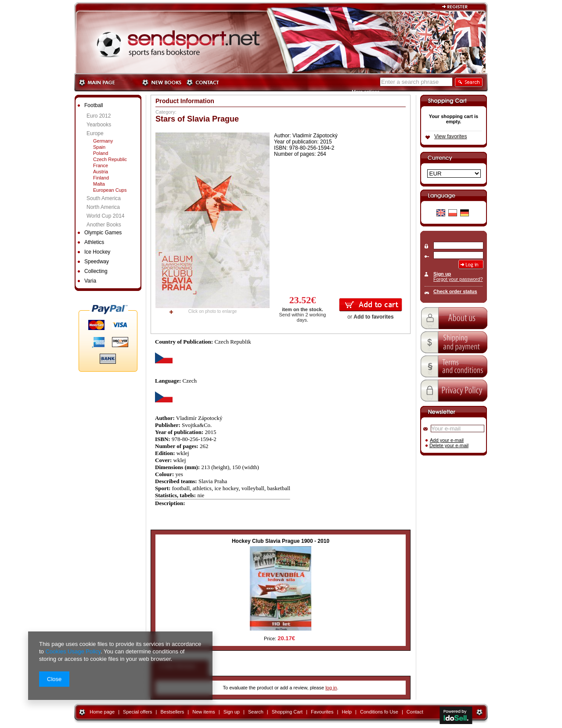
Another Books (104, 225)
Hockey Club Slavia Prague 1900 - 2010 (281, 541)
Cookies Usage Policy (73, 651)
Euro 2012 (99, 116)
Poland (101, 153)
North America (103, 207)
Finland (101, 178)
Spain (99, 147)
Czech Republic (110, 159)
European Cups (110, 190)
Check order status (455, 291)
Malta (99, 184)
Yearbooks (99, 125)
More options (366, 92)
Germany (103, 141)
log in (331, 688)
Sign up (442, 274)
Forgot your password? (458, 279)
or (370, 317)
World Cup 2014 (106, 216)
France (101, 165)
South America (104, 198)
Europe (95, 133)
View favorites (450, 136)
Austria (101, 172)
